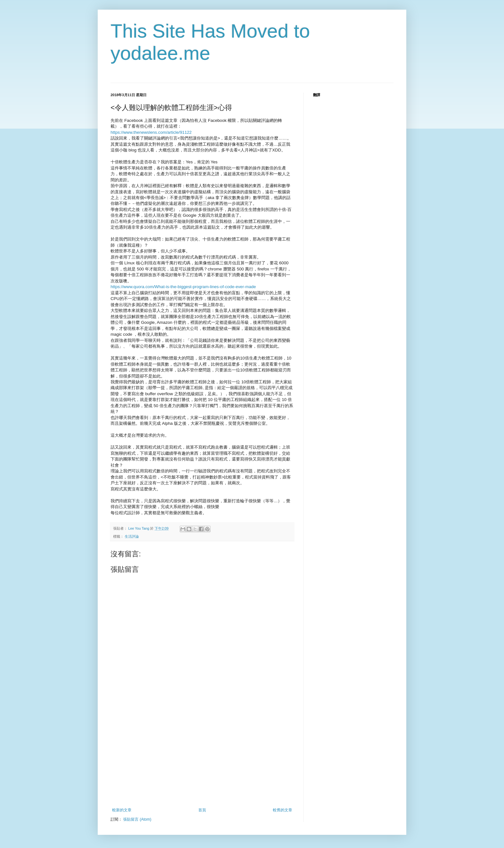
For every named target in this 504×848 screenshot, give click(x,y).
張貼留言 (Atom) (137, 819)
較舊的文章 (283, 810)
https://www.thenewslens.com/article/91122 (151, 132)
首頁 (202, 810)
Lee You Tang (139, 528)
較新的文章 (122, 810)
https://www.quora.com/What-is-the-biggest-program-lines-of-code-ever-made (183, 287)
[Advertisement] (202, 760)
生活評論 (132, 536)
